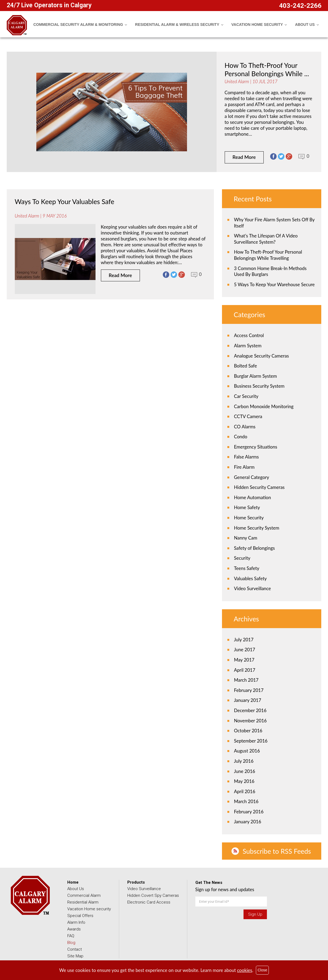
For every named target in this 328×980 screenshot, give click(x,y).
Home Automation (253, 497)
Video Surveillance (253, 588)
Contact (75, 949)
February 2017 (249, 690)
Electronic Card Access (149, 902)
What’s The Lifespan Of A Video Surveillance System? (266, 239)
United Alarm (237, 81)
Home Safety (247, 507)
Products (136, 882)
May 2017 (244, 660)
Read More (244, 157)
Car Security (246, 396)
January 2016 (248, 822)
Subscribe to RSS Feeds (277, 851)
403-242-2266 (300, 6)
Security (242, 558)
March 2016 (246, 801)
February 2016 (249, 812)
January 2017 (248, 700)
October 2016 (248, 731)
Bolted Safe (246, 366)
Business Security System (259, 386)
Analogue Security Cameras (262, 356)
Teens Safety (247, 568)
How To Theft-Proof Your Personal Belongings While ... (267, 69)
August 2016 (247, 751)
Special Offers (80, 916)
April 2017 (245, 670)
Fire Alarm (244, 467)
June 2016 (245, 771)
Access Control (249, 335)
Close (262, 970)
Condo (241, 437)
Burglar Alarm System (255, 376)
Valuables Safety (251, 578)
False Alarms (246, 457)
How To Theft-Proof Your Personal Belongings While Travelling (268, 255)
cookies (245, 970)
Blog (71, 943)
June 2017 (245, 650)
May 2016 (244, 781)
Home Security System (257, 528)
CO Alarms (245, 427)
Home (73, 882)
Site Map (75, 956)
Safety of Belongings (255, 548)
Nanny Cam (246, 538)
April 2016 (245, 791)
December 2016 (250, 710)
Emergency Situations (256, 447)
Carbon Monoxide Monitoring (264, 406)
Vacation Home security (89, 909)
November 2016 (251, 721)
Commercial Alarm (84, 895)
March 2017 (246, 680)
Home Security (249, 518)
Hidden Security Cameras (259, 487)
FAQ (71, 936)
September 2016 (251, 741)
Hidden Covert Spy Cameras (153, 895)
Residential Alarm (83, 902)
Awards (74, 929)
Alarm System (248, 346)
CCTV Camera (248, 416)
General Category (252, 477)
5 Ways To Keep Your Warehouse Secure (274, 284)
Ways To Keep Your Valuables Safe (65, 201)
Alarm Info (76, 922)
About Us (76, 889)
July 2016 (244, 761)
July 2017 (244, 640)
